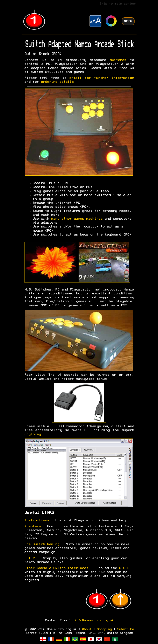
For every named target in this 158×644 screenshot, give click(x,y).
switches (118, 60)
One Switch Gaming (42, 544)
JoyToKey (33, 434)
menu (128, 21)
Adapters (33, 526)
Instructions (37, 520)
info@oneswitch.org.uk (94, 621)
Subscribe (125, 629)
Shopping (104, 629)
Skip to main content (118, 4)
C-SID (124, 568)
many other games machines (77, 219)
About (87, 629)
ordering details (57, 82)
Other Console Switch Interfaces (56, 568)
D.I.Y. (31, 558)
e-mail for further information (101, 78)
